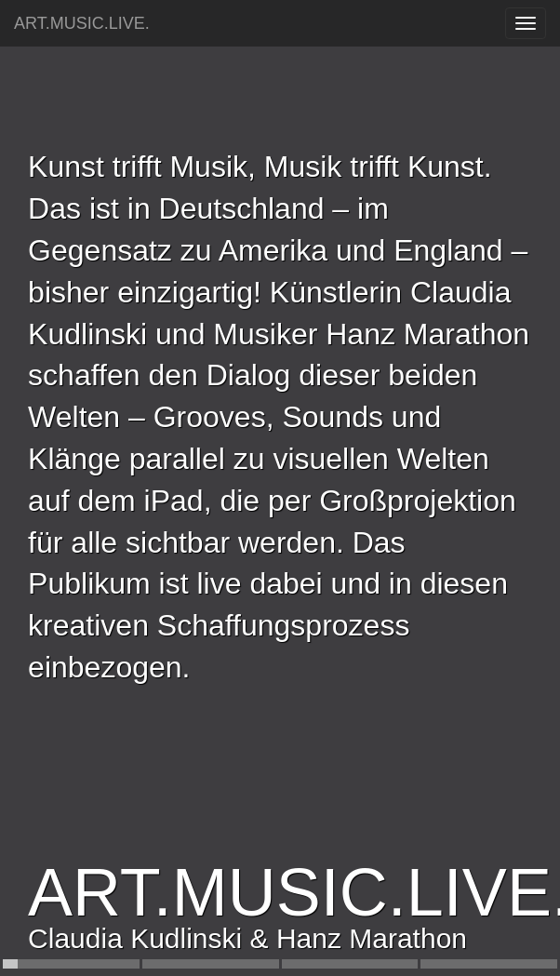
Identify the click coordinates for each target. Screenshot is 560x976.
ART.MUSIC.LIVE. (82, 23)
